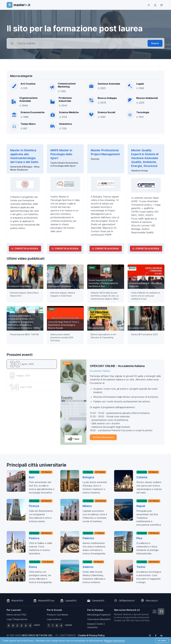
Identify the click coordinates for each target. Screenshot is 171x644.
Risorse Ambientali (147, 98)
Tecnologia (143, 112)
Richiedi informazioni (103, 437)
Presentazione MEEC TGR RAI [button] (24, 334)
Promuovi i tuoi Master (58, 615)
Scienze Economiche (33, 112)
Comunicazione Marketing (67, 85)
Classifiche (92, 627)
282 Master (154, 562)
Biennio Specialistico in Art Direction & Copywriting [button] (103, 336)
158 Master (154, 533)
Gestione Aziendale (109, 84)
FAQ (24, 615)
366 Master (47, 533)
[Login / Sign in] (155, 5)
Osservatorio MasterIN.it (99, 619)
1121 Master (48, 562)
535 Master (101, 501)
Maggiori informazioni (115, 641)
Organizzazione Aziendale (28, 99)
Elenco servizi (13, 615)
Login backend (54, 619)
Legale (140, 84)
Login (9, 619)
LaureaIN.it (71, 601)
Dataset (91, 624)
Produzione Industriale (65, 99)
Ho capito (162, 640)
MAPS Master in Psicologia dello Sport (61, 154)
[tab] (32, 364)
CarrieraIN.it (98, 601)
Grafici (100, 624)
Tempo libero (28, 124)
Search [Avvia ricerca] (155, 43)
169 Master (46, 501)
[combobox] (81, 43)
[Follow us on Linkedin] (161, 635)
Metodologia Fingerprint (99, 615)
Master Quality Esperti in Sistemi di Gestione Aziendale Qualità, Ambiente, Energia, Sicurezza (145, 158)
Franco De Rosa (142, 620)
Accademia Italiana (100, 371)
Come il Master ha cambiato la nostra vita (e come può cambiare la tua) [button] (145, 296)
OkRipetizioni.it (127, 601)
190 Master (46, 472)
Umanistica (65, 124)
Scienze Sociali (106, 112)
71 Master (100, 533)
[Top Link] (161, 5)
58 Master (99, 562)
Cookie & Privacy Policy (91, 635)
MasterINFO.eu (46, 601)
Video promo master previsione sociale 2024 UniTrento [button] (62, 337)
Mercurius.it (152, 601)
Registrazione (21, 619)
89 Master (153, 472)
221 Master (100, 472)
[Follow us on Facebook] (156, 635)
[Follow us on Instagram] (150, 635)
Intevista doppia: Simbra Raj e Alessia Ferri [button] (24, 294)
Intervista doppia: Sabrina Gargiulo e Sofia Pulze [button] (63, 294)
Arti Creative (28, 84)
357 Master (154, 501)
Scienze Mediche (69, 112)
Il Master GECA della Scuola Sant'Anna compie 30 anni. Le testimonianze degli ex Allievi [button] (105, 296)
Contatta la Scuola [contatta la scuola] (25, 249)
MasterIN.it (17, 601)
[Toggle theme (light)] (149, 5)
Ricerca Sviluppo (107, 98)
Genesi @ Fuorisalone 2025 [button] (144, 334)
